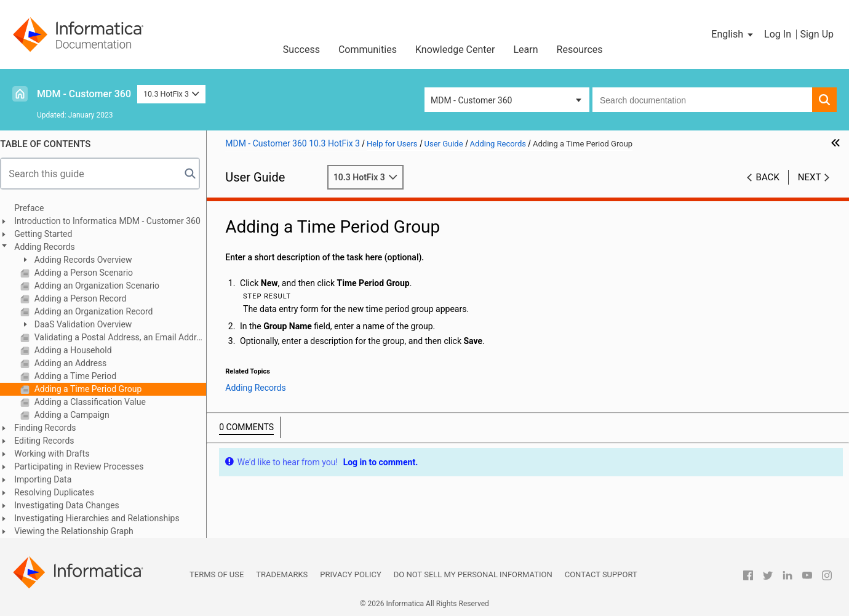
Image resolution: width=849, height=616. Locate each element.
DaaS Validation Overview (88, 324)
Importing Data (49, 479)
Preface (35, 208)
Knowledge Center (455, 50)
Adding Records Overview (88, 260)
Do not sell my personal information (473, 574)
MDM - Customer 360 (84, 94)
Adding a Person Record (85, 298)
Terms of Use (217, 574)
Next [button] (810, 177)
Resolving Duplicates (60, 492)
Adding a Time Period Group (93, 389)
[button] (733, 34)
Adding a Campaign (77, 415)
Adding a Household (78, 350)
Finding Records (51, 428)
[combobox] (702, 100)
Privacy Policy (350, 574)
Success (301, 50)
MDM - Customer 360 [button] (471, 100)
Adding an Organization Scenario (102, 286)
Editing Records (50, 441)
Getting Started (49, 234)
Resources (580, 50)
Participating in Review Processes (85, 466)
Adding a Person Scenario (89, 273)
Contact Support (601, 574)
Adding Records (51, 247)
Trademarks (282, 574)
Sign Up (817, 34)
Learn (526, 50)
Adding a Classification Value (95, 402)
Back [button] (768, 177)
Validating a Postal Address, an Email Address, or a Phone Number (125, 337)
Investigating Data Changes (73, 505)
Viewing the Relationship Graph (80, 531)
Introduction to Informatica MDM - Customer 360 (114, 221)
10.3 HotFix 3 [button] (171, 94)
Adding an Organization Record (98, 311)
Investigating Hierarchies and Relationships (103, 518)
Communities (368, 50)
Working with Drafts (58, 454)
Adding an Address (75, 363)
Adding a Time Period (80, 376)
